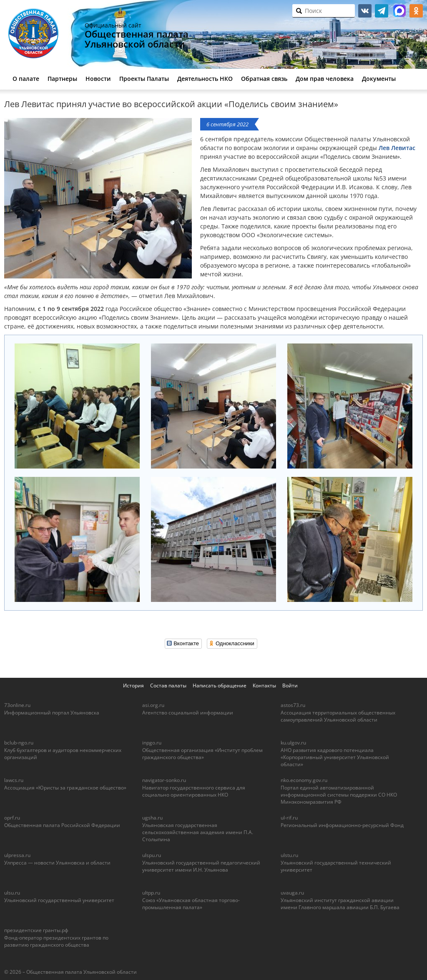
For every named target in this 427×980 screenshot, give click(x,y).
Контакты (264, 685)
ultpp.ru (151, 893)
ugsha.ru (152, 818)
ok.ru (416, 11)
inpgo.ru (152, 743)
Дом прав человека (325, 79)
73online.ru (17, 705)
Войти (290, 685)
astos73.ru (293, 705)
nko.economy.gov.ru (304, 780)
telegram (382, 11)
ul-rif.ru (289, 818)
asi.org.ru (153, 705)
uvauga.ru (292, 893)
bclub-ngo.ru (19, 743)
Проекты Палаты (144, 79)
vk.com (365, 11)
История (133, 685)
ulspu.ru (152, 855)
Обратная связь (264, 79)
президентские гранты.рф (36, 930)
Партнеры (62, 79)
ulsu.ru (12, 893)
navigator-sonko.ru (164, 780)
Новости (98, 79)
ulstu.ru (289, 855)
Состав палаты (168, 685)
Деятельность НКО (205, 79)
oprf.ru (12, 818)
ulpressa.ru (17, 855)
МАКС (399, 11)
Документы (379, 79)
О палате (26, 79)
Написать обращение (220, 685)
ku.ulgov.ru (293, 743)
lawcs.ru (14, 780)
